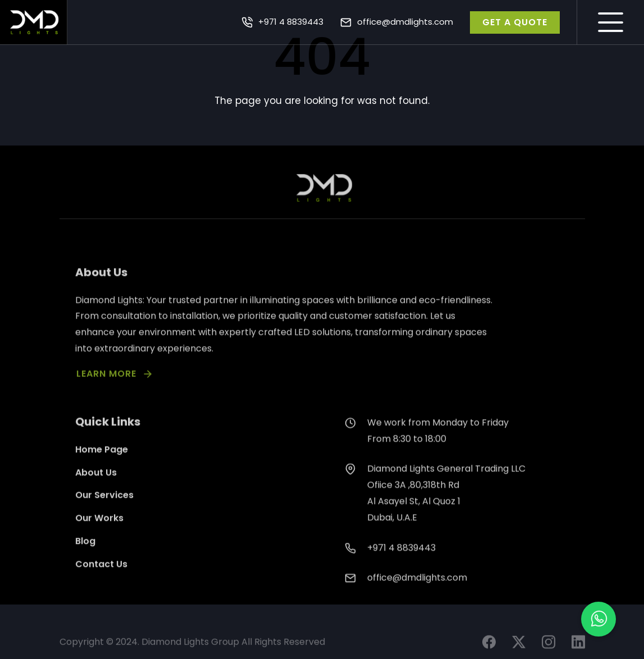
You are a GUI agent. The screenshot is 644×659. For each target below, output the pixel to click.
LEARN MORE (106, 387)
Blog (85, 558)
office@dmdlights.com (405, 22)
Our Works (99, 535)
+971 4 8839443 (291, 22)
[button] (599, 619)
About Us (96, 488)
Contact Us (101, 580)
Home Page (102, 465)
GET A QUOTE (515, 22)
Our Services (104, 512)
